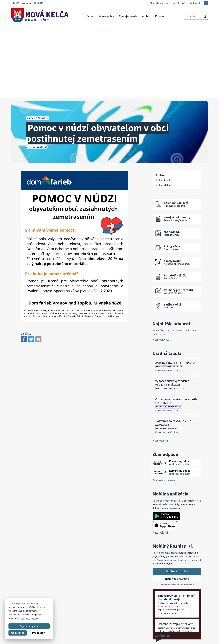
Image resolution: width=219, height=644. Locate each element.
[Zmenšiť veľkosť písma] (174, 3)
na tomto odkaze (29, 618)
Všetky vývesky (161, 368)
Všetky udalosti (161, 267)
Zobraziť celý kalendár (164, 407)
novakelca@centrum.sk (191, 634)
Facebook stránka (188, 637)
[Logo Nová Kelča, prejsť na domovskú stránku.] (40, 16)
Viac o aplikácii (161, 459)
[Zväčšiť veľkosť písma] (183, 3)
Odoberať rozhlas (177, 498)
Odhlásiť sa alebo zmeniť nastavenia (177, 512)
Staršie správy (163, 562)
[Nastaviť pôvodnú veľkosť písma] (179, 3)
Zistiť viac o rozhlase (177, 506)
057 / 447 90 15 (186, 630)
